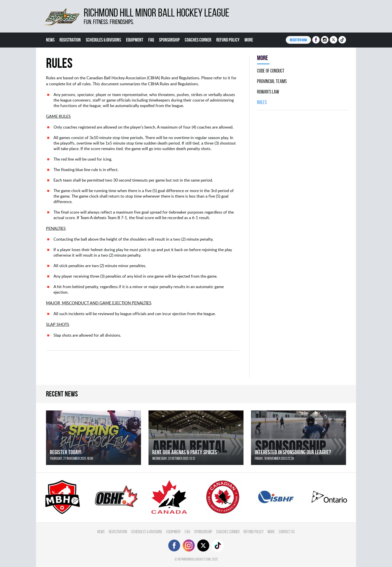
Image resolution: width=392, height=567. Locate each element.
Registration (70, 40)
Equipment (135, 40)
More (249, 40)
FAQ (151, 40)
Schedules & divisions (103, 40)
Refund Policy (228, 40)
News (50, 40)
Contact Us (287, 532)
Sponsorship (169, 40)
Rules (262, 102)
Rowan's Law (268, 92)
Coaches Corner (198, 40)
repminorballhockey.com (194, 559)
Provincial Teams (272, 81)
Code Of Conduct (271, 71)
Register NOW (298, 40)
